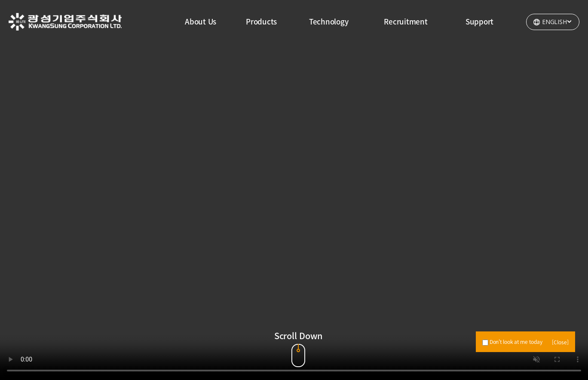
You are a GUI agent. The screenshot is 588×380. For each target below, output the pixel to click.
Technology (329, 21)
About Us (201, 21)
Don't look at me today (512, 342)
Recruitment (406, 21)
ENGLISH (557, 21)
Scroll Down (298, 332)
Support (479, 21)
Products (261, 21)
